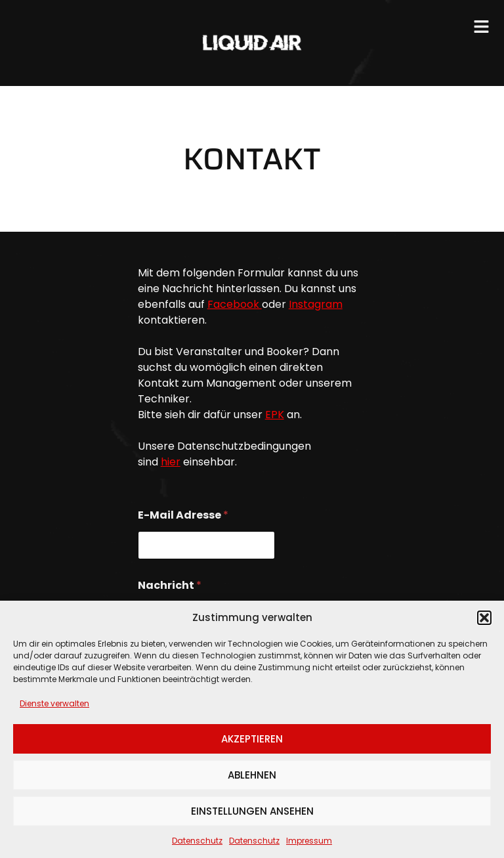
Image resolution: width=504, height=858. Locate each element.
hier (171, 462)
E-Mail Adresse (183, 515)
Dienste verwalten (54, 703)
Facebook (235, 304)
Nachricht (170, 585)
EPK (275, 415)
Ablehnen (252, 775)
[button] (484, 618)
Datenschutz (197, 841)
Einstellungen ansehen (252, 811)
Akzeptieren (252, 739)
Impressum (309, 841)
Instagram (316, 304)
